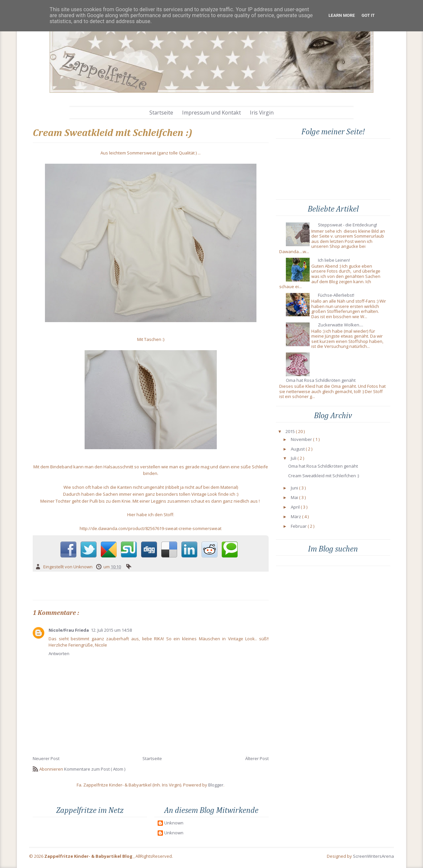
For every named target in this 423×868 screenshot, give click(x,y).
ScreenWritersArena (373, 856)
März (296, 517)
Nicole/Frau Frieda (69, 630)
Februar (299, 526)
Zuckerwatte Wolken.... (341, 325)
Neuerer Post (46, 758)
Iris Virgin (262, 113)
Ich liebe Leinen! (334, 260)
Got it (368, 15)
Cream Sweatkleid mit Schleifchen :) (324, 476)
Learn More (342, 15)
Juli (294, 458)
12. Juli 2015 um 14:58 (111, 630)
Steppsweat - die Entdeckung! (347, 225)
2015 (290, 432)
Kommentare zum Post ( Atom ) (95, 769)
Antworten (59, 653)
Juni (294, 488)
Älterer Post (257, 758)
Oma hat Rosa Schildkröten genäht (321, 381)
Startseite (161, 113)
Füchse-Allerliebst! (336, 295)
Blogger (216, 785)
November (301, 440)
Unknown (174, 823)
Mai (294, 498)
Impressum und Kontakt (211, 113)
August (298, 449)
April (295, 507)
